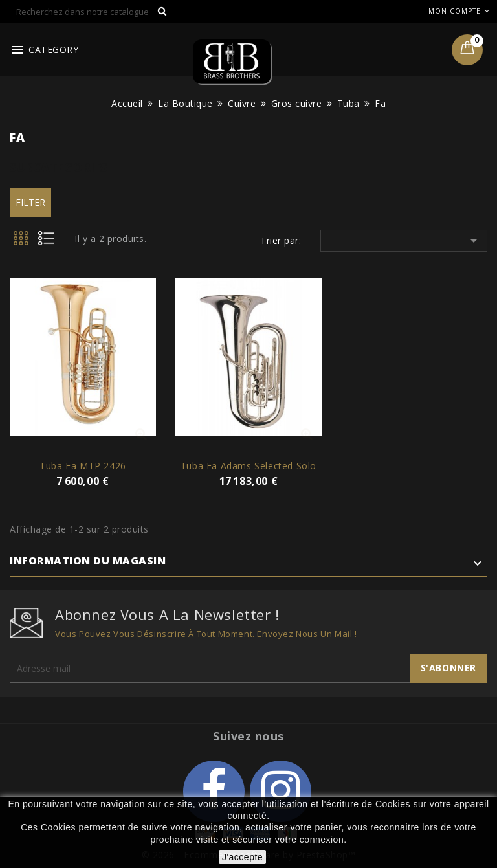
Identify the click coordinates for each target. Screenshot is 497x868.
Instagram (281, 791)
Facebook (214, 791)
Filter (30, 202)
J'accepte (242, 857)
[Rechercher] (92, 12)
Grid (22, 242)
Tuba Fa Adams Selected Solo (248, 466)
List (50, 242)
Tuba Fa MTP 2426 (83, 466)
